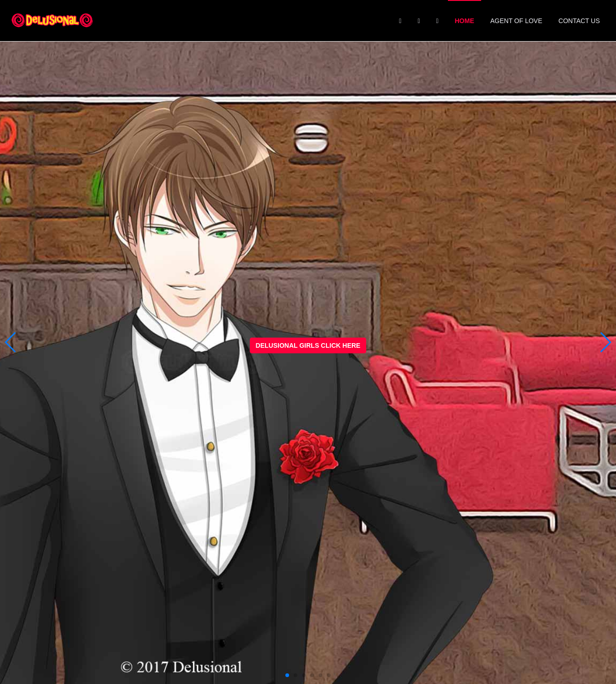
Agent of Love (516, 21)
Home (465, 21)
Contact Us (579, 21)
